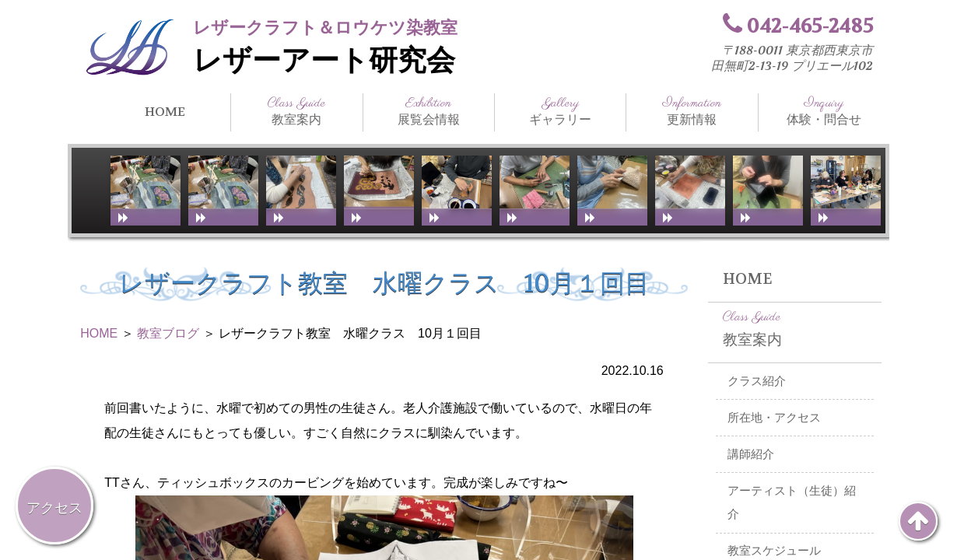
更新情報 (692, 111)
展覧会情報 (429, 111)
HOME (165, 112)
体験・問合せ (824, 111)
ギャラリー (560, 111)
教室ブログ (168, 333)
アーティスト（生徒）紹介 (792, 503)
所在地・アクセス (774, 418)
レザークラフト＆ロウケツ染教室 (325, 28)
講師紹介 (751, 454)
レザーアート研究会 (324, 61)
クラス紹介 (757, 381)
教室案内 (296, 111)
